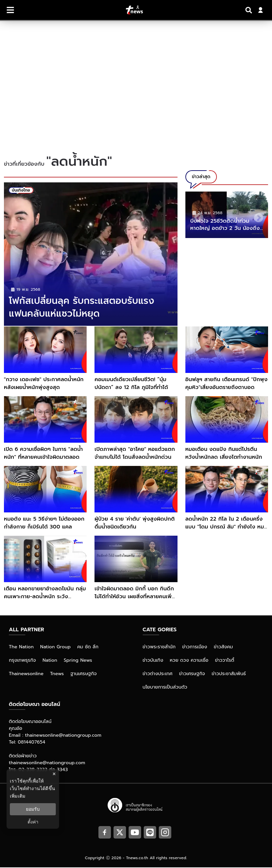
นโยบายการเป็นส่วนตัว (165, 688)
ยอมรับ (33, 809)
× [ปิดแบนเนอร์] (54, 774)
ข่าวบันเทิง (153, 661)
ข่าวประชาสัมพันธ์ (229, 674)
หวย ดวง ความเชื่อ (189, 661)
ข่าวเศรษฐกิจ (192, 674)
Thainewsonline (26, 674)
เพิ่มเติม (18, 796)
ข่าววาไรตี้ (225, 661)
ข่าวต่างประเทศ (158, 674)
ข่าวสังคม (223, 647)
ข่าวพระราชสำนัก (159, 647)
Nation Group (56, 647)
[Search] (250, 10)
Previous (197, 216)
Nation (50, 661)
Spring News (78, 661)
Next (257, 216)
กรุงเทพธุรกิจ (22, 661)
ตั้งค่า (33, 822)
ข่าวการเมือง (195, 647)
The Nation (21, 647)
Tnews (57, 674)
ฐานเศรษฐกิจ (84, 674)
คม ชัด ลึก (88, 647)
